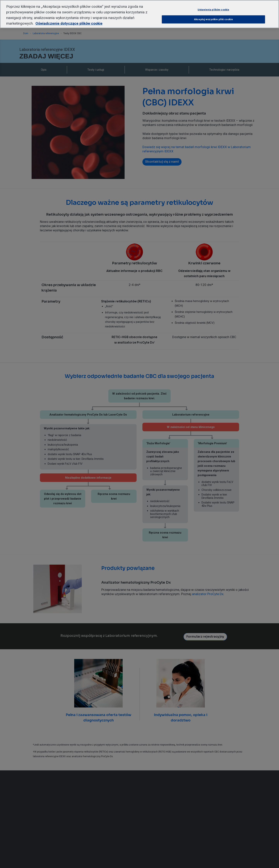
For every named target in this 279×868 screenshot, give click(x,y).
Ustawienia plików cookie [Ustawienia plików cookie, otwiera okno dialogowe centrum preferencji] (213, 6)
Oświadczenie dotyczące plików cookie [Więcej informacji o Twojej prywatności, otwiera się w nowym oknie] (69, 20)
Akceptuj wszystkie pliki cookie (213, 16)
